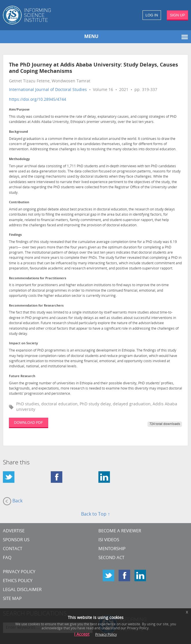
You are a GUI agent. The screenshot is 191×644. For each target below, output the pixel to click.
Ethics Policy (18, 581)
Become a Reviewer (120, 531)
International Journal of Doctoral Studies (48, 90)
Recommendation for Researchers (36, 306)
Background (18, 132)
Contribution (19, 203)
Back (13, 501)
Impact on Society (23, 344)
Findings (15, 235)
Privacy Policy (19, 572)
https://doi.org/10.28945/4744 (38, 100)
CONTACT (13, 549)
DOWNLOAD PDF (29, 423)
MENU (91, 37)
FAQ (7, 558)
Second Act (111, 558)
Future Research (22, 376)
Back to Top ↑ (95, 514)
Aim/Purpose (19, 110)
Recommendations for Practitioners (38, 279)
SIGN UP (178, 15)
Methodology (19, 159)
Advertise (14, 531)
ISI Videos (109, 540)
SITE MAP (12, 599)
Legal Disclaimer (22, 590)
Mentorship (112, 549)
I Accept (82, 635)
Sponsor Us (16, 540)
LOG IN (152, 15)
